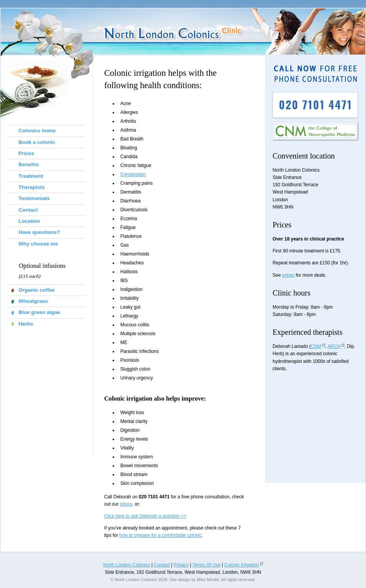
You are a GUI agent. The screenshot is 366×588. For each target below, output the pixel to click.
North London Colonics (126, 565)
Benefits (29, 165)
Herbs (26, 324)
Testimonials (34, 198)
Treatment (31, 176)
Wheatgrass (33, 301)
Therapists (32, 187)
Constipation (133, 174)
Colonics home (37, 131)
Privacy (181, 565)
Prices (26, 153)
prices (126, 504)
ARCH (334, 346)
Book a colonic (37, 142)
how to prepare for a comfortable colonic (160, 535)
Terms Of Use (206, 565)
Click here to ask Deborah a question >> (145, 516)
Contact (28, 210)
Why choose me (38, 244)
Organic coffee (37, 290)
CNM (316, 346)
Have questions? (39, 232)
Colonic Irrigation (242, 565)
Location (29, 221)
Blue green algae (39, 312)
